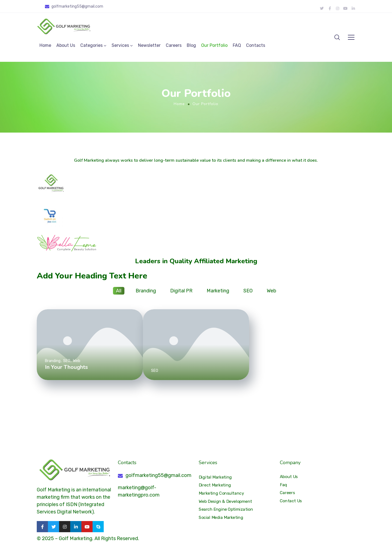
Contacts (256, 45)
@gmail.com (92, 6)
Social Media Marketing (221, 518)
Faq (284, 485)
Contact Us (291, 501)
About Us (66, 45)
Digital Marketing (215, 477)
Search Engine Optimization (226, 509)
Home (45, 45)
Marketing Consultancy (221, 493)
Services (120, 45)
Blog (191, 45)
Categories (91, 45)
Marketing (218, 291)
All (119, 291)
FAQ (237, 45)
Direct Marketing (215, 485)
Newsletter (149, 45)
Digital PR (181, 291)
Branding (146, 291)
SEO (248, 291)
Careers (174, 45)
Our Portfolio (214, 45)
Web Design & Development (225, 501)
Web (272, 291)
